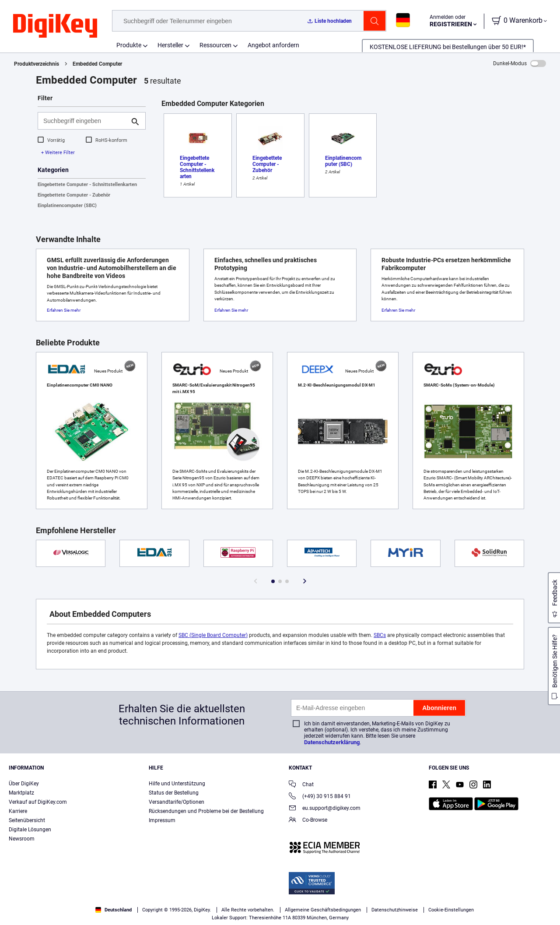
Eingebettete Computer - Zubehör (74, 195)
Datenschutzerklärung (332, 742)
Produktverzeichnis (37, 64)
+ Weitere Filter (58, 153)
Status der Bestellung (174, 793)
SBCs (380, 635)
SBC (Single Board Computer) (213, 635)
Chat (301, 785)
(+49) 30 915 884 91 (320, 797)
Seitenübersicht (27, 820)
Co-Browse (308, 821)
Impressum (162, 820)
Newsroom (22, 839)
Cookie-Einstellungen (451, 910)
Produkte (129, 45)
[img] (55, 26)
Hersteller (170, 45)
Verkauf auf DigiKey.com (38, 802)
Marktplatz (21, 793)
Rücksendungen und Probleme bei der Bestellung (206, 811)
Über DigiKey (24, 784)
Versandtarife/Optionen (177, 802)
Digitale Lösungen (30, 830)
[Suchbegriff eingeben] (85, 121)
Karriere (18, 811)
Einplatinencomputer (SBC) (67, 206)
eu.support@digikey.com (325, 809)
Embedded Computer (97, 64)
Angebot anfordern (273, 45)
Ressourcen (215, 45)
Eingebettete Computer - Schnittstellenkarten (87, 185)
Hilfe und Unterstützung (177, 784)
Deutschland (114, 910)
